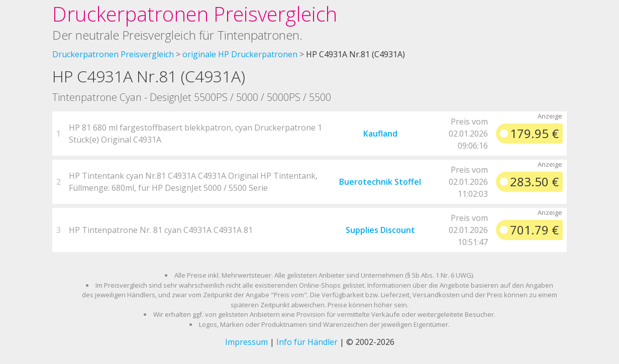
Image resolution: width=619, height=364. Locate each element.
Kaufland (380, 134)
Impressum (246, 342)
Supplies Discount (380, 230)
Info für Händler (307, 342)
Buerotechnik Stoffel (380, 182)
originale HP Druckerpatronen (240, 54)
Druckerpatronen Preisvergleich (195, 14)
